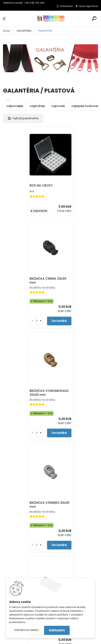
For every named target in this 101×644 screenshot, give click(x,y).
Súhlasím (57, 630)
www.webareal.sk (67, 640)
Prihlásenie (66, 6)
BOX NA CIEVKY (19, 192)
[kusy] (61, 228)
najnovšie (58, 106)
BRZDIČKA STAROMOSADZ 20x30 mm (24, 302)
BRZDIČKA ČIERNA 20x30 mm (73, 188)
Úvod (6, 31)
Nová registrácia (89, 6)
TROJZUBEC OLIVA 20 (47, 414)
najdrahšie (37, 106)
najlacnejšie (15, 106)
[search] (94, 18)
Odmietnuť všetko (26, 630)
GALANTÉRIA (24, 31)
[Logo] (51, 19)
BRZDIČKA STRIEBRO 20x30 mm (70, 301)
